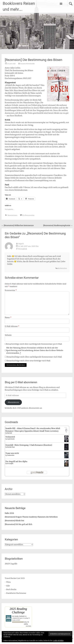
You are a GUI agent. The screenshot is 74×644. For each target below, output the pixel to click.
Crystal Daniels (11, 439)
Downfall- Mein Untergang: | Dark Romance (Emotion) (29, 445)
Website (8, 335)
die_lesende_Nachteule (18, 616)
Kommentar (11, 290)
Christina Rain (11, 455)
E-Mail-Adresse (12, 326)
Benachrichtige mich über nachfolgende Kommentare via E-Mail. (34, 357)
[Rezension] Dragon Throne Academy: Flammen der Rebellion (31, 517)
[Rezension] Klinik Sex (14, 521)
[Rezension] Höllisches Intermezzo (18, 225)
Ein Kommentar (28, 215)
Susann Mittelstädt (27, 64)
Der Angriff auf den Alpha (16, 461)
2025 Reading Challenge (18, 611)
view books (28, 626)
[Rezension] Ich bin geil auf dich (19, 524)
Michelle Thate (11, 447)
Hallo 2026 (9, 513)
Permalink (23, 249)
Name (8, 317)
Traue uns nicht (12, 453)
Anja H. (21, 244)
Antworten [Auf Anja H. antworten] (62, 268)
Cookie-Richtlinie (58, 641)
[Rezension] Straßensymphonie (58, 225)
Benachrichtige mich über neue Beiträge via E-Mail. (29, 361)
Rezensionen (12, 215)
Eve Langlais (10, 464)
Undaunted (10, 437)
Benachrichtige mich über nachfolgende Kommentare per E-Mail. (34, 344)
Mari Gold (9, 433)
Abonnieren (13, 402)
